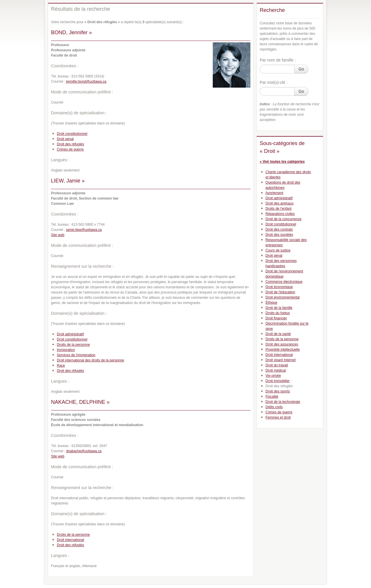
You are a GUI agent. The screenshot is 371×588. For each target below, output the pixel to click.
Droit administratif (70, 334)
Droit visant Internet (281, 360)
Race (61, 366)
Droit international (70, 540)
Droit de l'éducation (280, 292)
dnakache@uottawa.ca (84, 451)
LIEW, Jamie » (68, 181)
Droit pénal (65, 139)
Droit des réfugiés (70, 144)
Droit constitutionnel (72, 134)
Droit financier (276, 318)
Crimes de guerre (70, 149)
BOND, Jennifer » (71, 32)
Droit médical (276, 370)
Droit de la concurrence (283, 219)
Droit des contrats (279, 229)
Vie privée (273, 376)
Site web (58, 235)
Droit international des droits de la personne (90, 360)
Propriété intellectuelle (283, 350)
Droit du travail (277, 365)
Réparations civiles (280, 214)
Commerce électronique (284, 282)
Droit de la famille (279, 308)
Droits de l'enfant (279, 209)
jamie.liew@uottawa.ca (84, 230)
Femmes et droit (278, 417)
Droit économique (279, 287)
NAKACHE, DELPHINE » (80, 402)
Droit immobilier (278, 381)
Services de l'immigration (76, 355)
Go (301, 69)
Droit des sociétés (279, 235)
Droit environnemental (282, 297)
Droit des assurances (282, 344)
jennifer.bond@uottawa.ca (86, 82)
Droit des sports (278, 391)
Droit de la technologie (283, 402)
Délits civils (274, 407)
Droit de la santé (278, 334)
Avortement (274, 193)
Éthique (271, 303)
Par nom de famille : (278, 60)
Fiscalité (272, 397)
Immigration (66, 350)
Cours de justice (278, 250)
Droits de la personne (73, 345)
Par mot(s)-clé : (274, 82)
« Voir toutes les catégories (282, 162)
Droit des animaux (280, 203)
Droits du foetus (278, 313)
